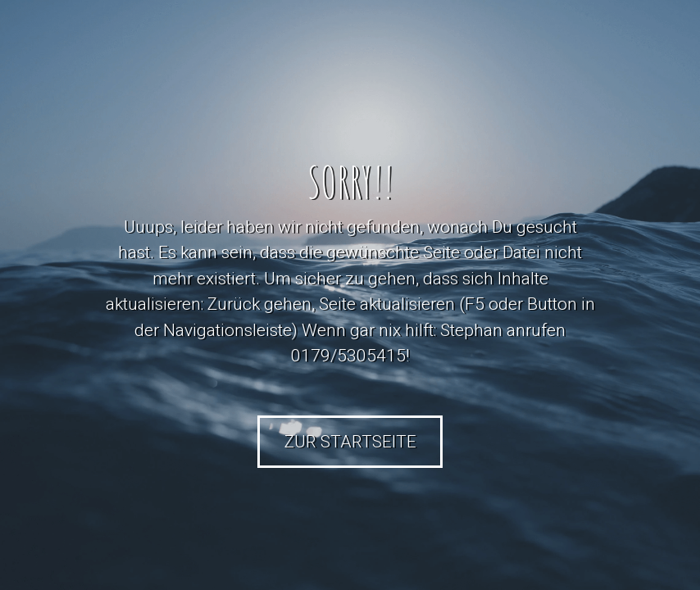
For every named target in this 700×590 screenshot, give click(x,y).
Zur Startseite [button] (350, 442)
